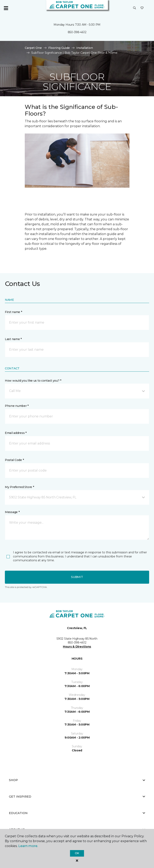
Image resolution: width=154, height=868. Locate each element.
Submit (77, 577)
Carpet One (33, 48)
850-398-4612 (77, 32)
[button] (135, 8)
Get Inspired (77, 797)
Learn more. (28, 846)
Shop (77, 780)
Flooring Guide (59, 48)
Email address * (16, 433)
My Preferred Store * (19, 487)
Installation (85, 48)
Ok (77, 853)
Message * (12, 512)
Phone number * (17, 406)
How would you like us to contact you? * (33, 381)
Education (77, 813)
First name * (13, 312)
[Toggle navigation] (6, 8)
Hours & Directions (77, 647)
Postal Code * (14, 460)
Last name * (13, 339)
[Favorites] (142, 8)
